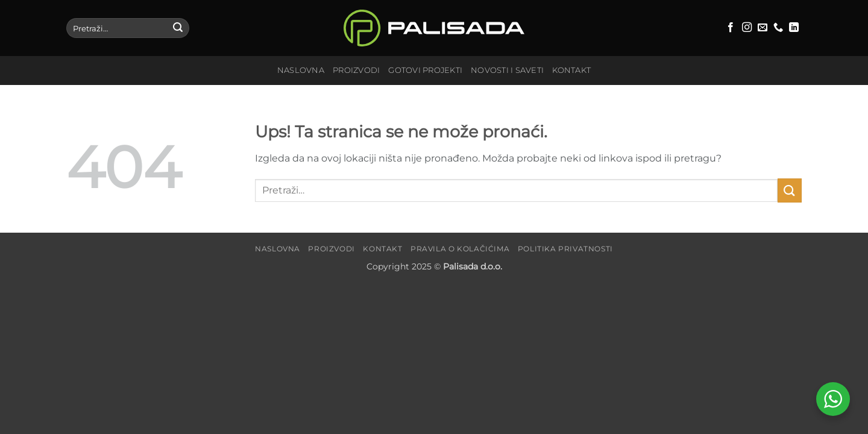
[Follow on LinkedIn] (794, 28)
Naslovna (301, 70)
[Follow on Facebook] (731, 28)
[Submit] (178, 28)
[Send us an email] (763, 28)
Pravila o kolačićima (460, 249)
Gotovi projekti (425, 70)
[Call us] (778, 28)
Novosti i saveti (507, 70)
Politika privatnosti (565, 249)
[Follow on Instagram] (747, 28)
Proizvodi (356, 70)
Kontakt (571, 70)
